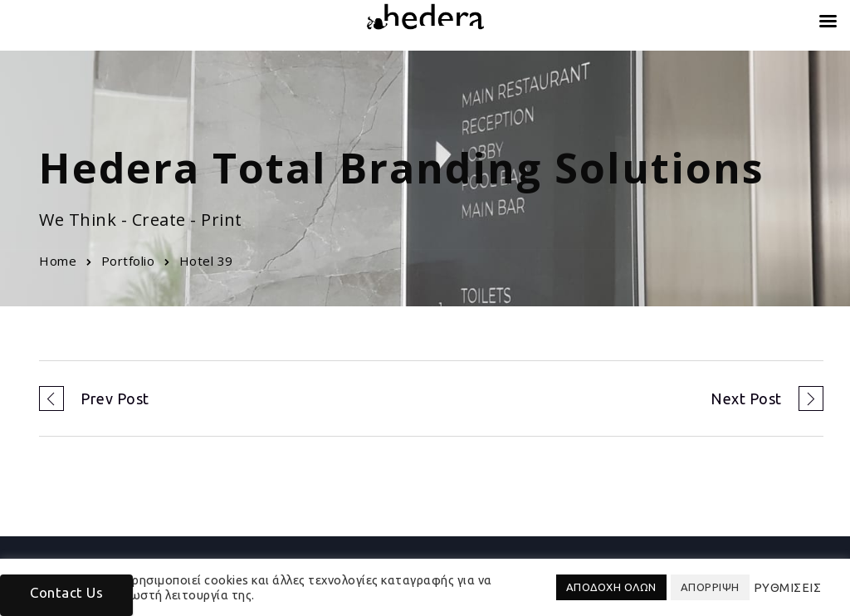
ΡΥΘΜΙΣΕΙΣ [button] (788, 587)
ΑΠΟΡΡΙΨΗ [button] (710, 587)
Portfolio (128, 261)
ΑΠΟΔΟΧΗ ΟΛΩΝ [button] (611, 587)
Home (58, 261)
